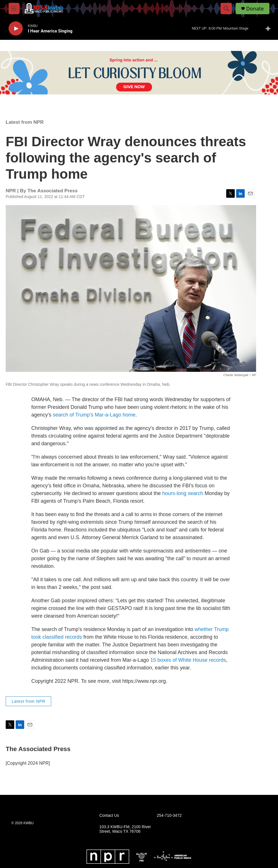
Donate (255, 9)
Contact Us (109, 816)
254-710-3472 (169, 816)
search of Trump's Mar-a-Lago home (94, 415)
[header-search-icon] (226, 9)
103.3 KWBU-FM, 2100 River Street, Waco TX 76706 (125, 829)
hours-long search (183, 493)
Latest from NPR (25, 122)
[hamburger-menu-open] (14, 9)
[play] (16, 29)
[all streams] (270, 28)
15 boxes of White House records (188, 660)
